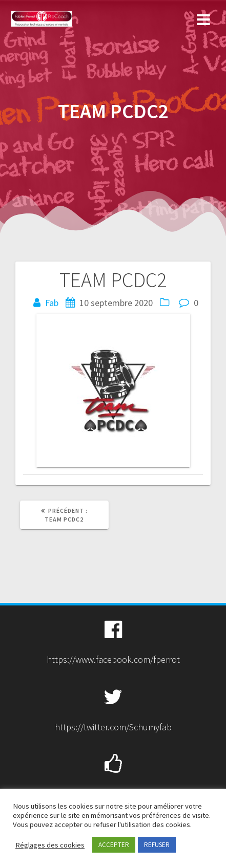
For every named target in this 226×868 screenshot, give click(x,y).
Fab (52, 303)
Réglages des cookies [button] (50, 845)
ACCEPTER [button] (114, 845)
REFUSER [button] (157, 845)
